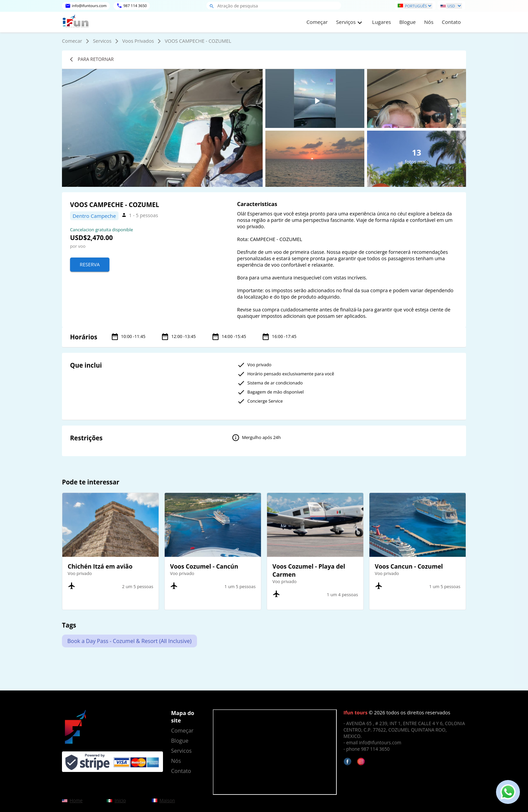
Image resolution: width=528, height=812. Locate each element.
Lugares (382, 22)
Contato (451, 22)
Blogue (408, 22)
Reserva (90, 264)
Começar (317, 22)
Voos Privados (138, 41)
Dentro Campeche (94, 216)
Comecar (72, 41)
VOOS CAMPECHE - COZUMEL (198, 41)
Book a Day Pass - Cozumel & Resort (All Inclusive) (129, 641)
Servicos (102, 41)
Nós (429, 22)
